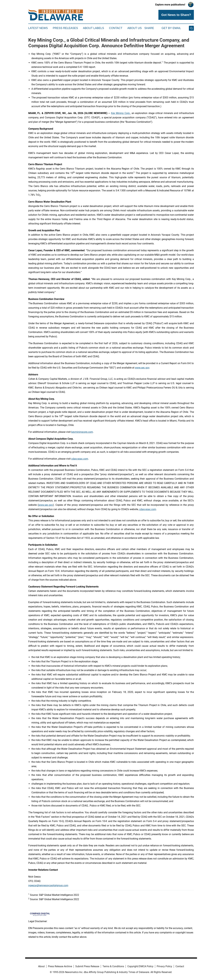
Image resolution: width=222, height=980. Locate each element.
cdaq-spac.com (80, 459)
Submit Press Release (87, 966)
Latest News (38, 28)
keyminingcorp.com (82, 432)
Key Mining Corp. (121, 113)
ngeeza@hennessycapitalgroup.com (48, 885)
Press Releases (65, 28)
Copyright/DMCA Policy (140, 966)
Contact (116, 28)
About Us (135, 28)
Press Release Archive (60, 966)
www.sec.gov (142, 368)
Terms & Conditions (113, 966)
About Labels (94, 28)
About (41, 966)
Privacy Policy (164, 966)
